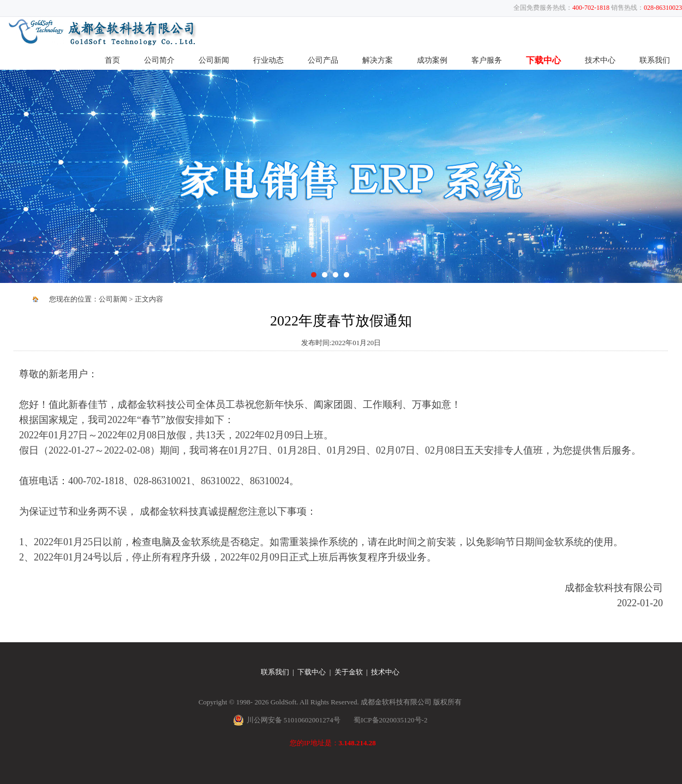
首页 (112, 60)
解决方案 (378, 60)
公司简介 (159, 60)
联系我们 (655, 60)
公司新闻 (214, 60)
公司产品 (323, 60)
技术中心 (600, 60)
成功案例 (432, 60)
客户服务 (487, 60)
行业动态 (268, 60)
